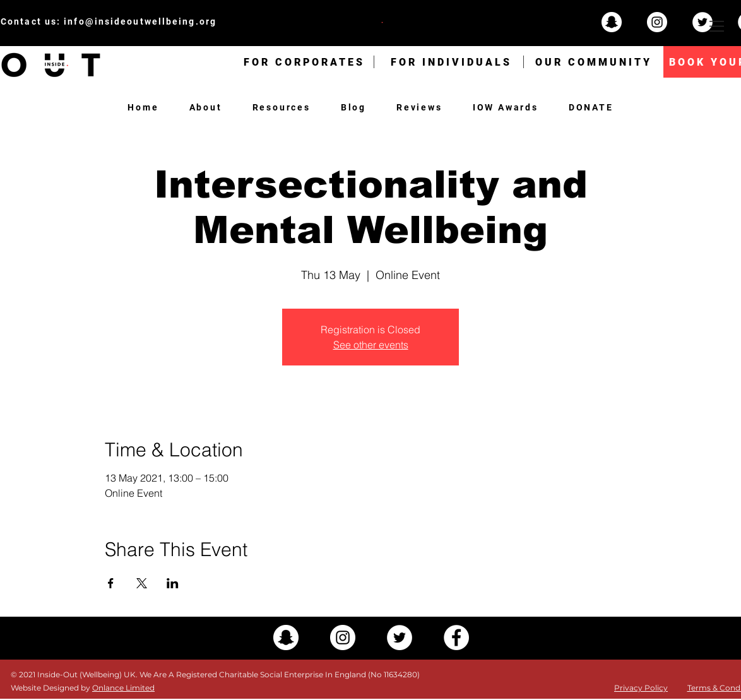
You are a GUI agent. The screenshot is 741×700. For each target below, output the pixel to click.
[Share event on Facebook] (111, 583)
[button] (717, 26)
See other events (371, 345)
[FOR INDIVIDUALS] (451, 62)
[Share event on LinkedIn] (173, 583)
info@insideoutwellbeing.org (140, 21)
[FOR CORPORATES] (304, 62)
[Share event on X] (142, 583)
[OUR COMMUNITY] (594, 62)
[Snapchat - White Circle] (612, 22)
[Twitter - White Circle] (702, 22)
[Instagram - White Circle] (657, 22)
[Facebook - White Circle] (456, 638)
